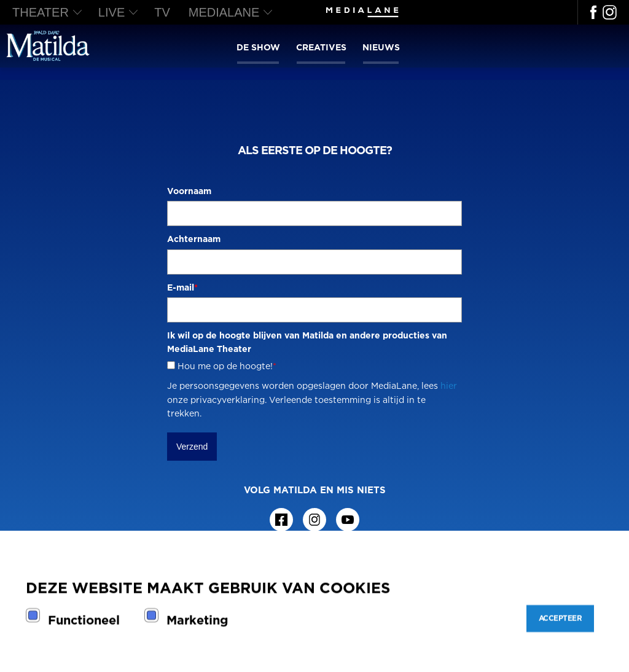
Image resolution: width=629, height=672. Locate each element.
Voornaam (189, 191)
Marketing (197, 620)
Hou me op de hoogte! (227, 366)
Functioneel (84, 620)
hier (449, 385)
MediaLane (224, 12)
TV (162, 12)
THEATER (41, 12)
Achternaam (194, 239)
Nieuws (381, 47)
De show (258, 47)
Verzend (192, 447)
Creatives (321, 47)
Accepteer (561, 618)
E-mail (182, 287)
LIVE (111, 12)
